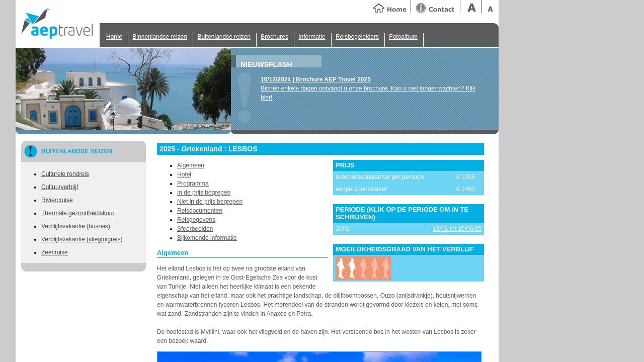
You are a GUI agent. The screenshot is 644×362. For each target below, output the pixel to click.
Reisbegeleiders (357, 37)
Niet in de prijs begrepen (210, 202)
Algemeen (191, 165)
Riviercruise (57, 200)
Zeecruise (55, 252)
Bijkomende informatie (207, 238)
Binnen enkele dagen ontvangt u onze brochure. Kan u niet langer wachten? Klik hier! (368, 88)
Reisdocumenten (200, 211)
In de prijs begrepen (204, 193)
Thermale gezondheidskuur (78, 213)
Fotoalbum (403, 37)
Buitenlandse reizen (224, 37)
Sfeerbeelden (195, 229)
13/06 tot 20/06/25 (457, 229)
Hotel (184, 174)
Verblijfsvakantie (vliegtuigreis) (82, 239)
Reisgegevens (196, 220)
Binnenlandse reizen (160, 37)
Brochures (274, 37)
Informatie (312, 37)
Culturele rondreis (65, 174)
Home (114, 37)
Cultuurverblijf (60, 187)
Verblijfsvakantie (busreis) (76, 226)
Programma (193, 184)
